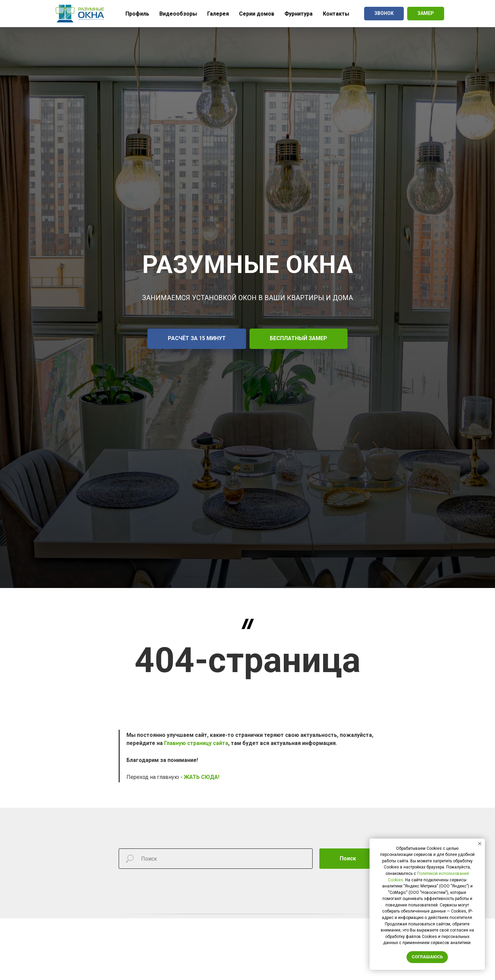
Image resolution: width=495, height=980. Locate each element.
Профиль (137, 14)
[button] (384, 14)
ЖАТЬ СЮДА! (202, 777)
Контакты (336, 14)
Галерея (218, 14)
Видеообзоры (178, 14)
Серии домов (257, 14)
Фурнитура (299, 14)
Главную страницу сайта (196, 743)
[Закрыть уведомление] (480, 844)
